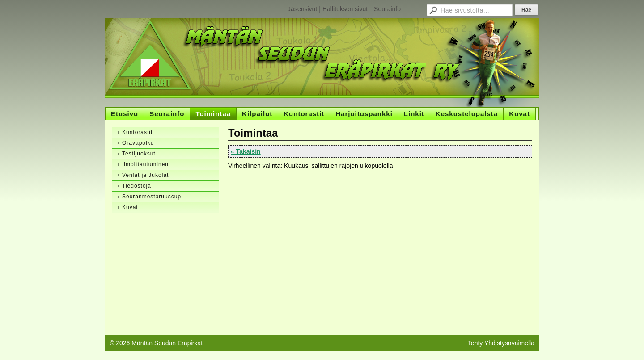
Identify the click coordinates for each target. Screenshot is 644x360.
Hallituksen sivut (345, 9)
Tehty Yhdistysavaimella (501, 343)
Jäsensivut (302, 9)
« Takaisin (246, 151)
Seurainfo (387, 9)
